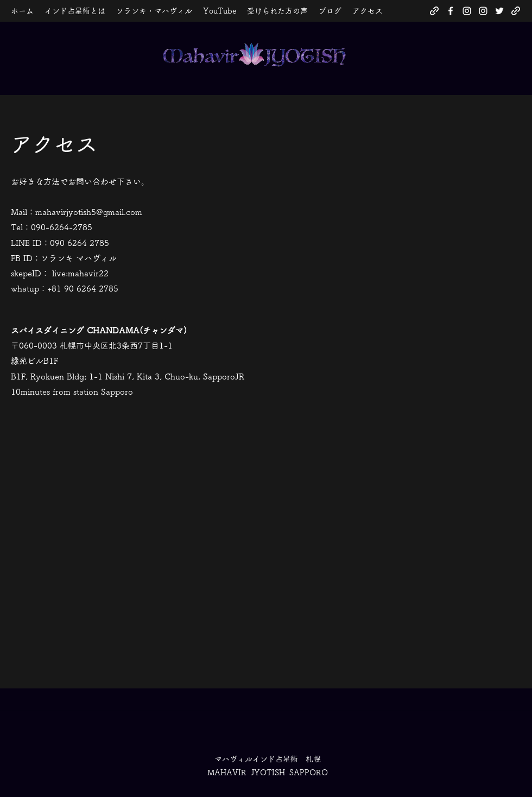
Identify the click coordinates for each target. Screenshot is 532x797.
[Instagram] (467, 11)
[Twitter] (499, 11)
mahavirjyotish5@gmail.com (89, 212)
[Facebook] (451, 11)
